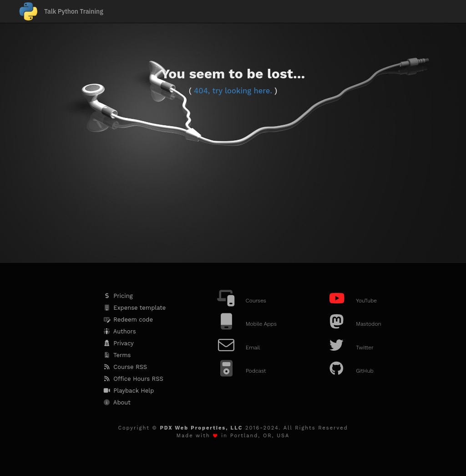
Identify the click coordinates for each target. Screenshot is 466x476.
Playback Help (128, 391)
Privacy (118, 343)
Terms (117, 355)
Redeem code (128, 320)
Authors (119, 331)
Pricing (118, 296)
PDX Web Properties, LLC (201, 428)
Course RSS (125, 367)
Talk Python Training (74, 11)
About (116, 402)
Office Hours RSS (133, 379)
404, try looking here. (233, 91)
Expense (134, 308)
